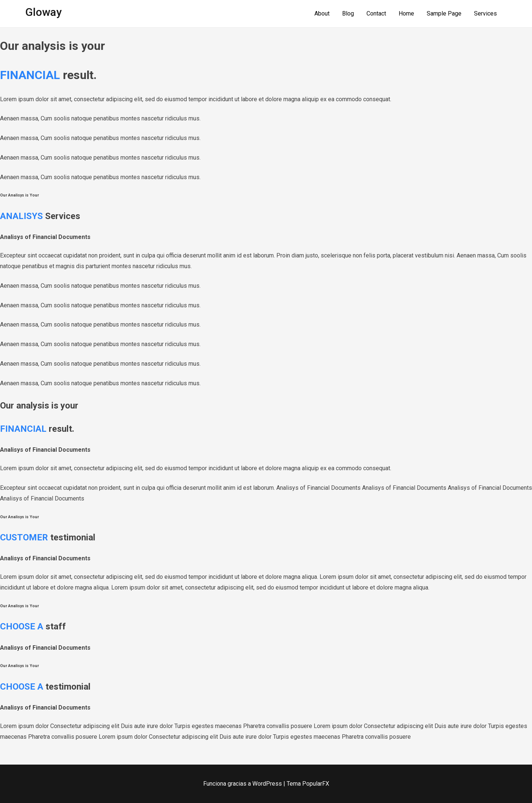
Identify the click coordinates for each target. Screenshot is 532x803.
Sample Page (444, 13)
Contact (376, 13)
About (322, 13)
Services (485, 13)
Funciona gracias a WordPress (243, 784)
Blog (348, 13)
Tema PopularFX (308, 784)
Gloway (43, 12)
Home (406, 13)
